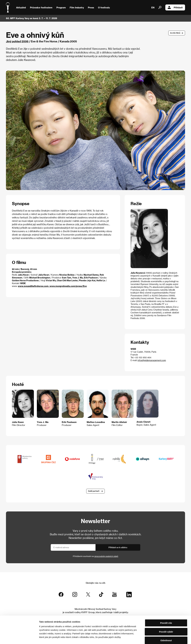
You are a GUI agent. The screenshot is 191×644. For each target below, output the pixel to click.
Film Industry (77, 7)
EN (153, 7)
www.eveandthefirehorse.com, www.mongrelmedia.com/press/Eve (52, 286)
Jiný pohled (13, 41)
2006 (25, 41)
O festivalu (104, 7)
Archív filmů (175, 33)
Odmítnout (166, 625)
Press (91, 7)
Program (61, 7)
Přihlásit (175, 7)
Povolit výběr (166, 616)
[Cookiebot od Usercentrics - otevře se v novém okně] (19, 638)
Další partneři (94, 491)
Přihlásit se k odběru (118, 547)
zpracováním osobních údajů (106, 556)
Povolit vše (166, 608)
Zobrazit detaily (157, 638)
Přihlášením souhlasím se (95, 556)
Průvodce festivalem (41, 7)
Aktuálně (21, 7)
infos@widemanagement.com (152, 360)
